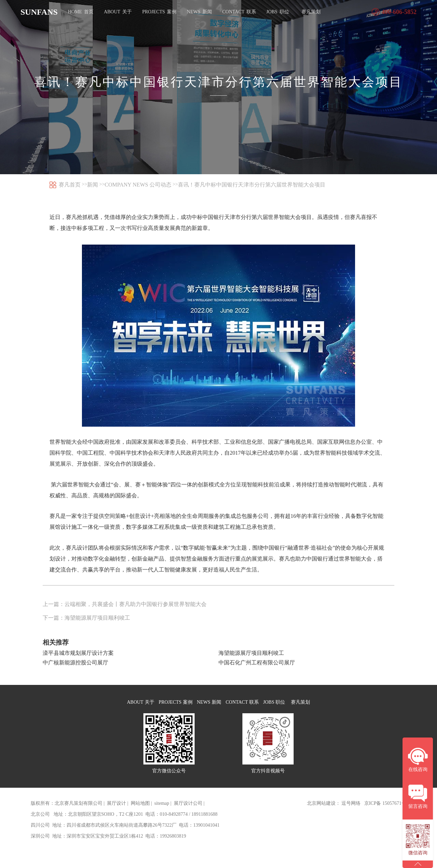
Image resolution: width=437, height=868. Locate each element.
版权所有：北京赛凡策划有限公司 (67, 810)
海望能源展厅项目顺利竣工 (251, 653)
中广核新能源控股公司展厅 (75, 663)
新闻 (93, 185)
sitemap (162, 810)
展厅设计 (116, 810)
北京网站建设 (321, 810)
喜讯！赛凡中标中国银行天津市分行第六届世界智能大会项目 (252, 185)
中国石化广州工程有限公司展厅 (257, 663)
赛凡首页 (70, 185)
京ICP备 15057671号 (385, 810)
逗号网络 (351, 810)
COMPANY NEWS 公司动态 (138, 185)
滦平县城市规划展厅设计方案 (78, 653)
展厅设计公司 (188, 810)
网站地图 (140, 810)
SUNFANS (39, 12)
